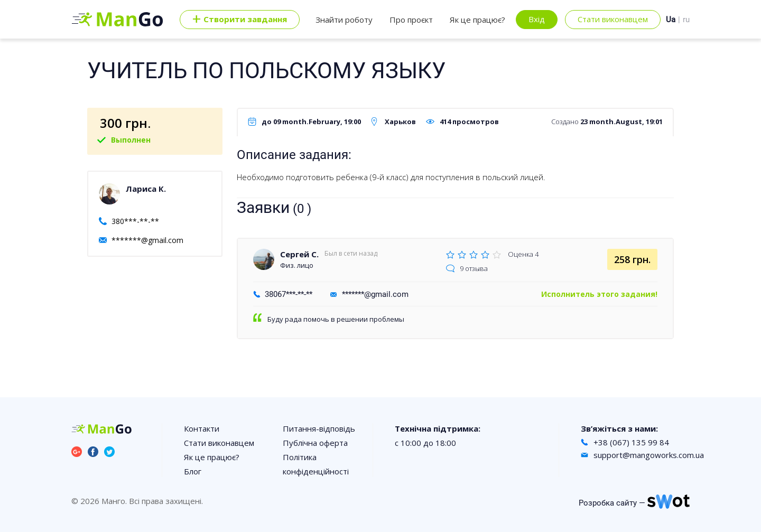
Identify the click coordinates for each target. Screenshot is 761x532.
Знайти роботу (344, 20)
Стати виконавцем (613, 19)
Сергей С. (299, 254)
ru (686, 20)
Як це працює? (477, 20)
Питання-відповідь (319, 428)
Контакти (202, 428)
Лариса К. (146, 189)
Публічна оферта (315, 443)
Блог (193, 471)
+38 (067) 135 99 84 (631, 442)
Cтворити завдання (240, 20)
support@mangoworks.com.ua (649, 455)
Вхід (537, 19)
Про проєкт (411, 20)
